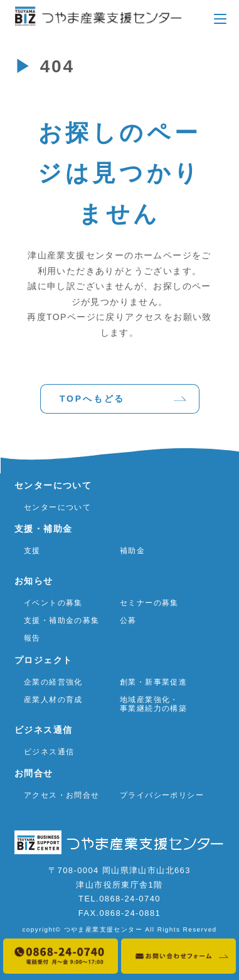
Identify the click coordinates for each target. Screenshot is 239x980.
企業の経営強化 (53, 681)
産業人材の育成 (53, 699)
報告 (32, 638)
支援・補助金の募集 (62, 620)
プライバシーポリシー (161, 795)
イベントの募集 (53, 602)
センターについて (57, 507)
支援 (32, 550)
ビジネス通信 (49, 752)
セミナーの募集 (149, 602)
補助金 (132, 550)
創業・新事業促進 (153, 681)
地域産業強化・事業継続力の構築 (153, 704)
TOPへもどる (92, 399)
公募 (128, 620)
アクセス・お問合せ (62, 795)
